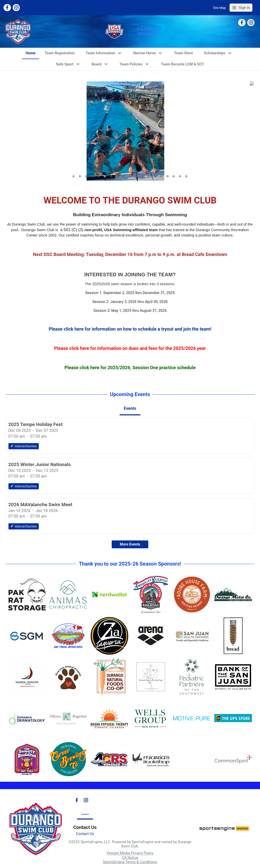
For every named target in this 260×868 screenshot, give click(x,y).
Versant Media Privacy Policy (130, 853)
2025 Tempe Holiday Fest (36, 424)
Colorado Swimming (147, 31)
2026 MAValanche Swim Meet (40, 505)
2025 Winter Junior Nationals (40, 465)
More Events (130, 544)
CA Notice (130, 858)
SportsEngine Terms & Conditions (130, 862)
